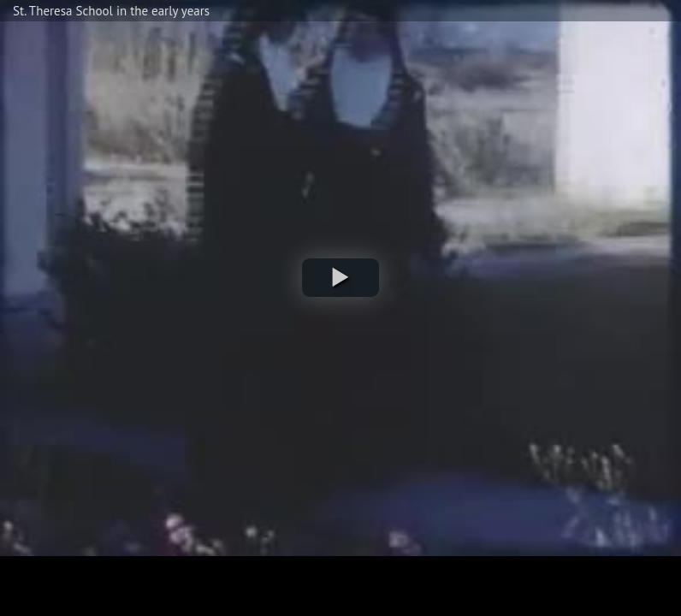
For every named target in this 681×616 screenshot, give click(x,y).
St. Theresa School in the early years (111, 11)
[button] (340, 278)
